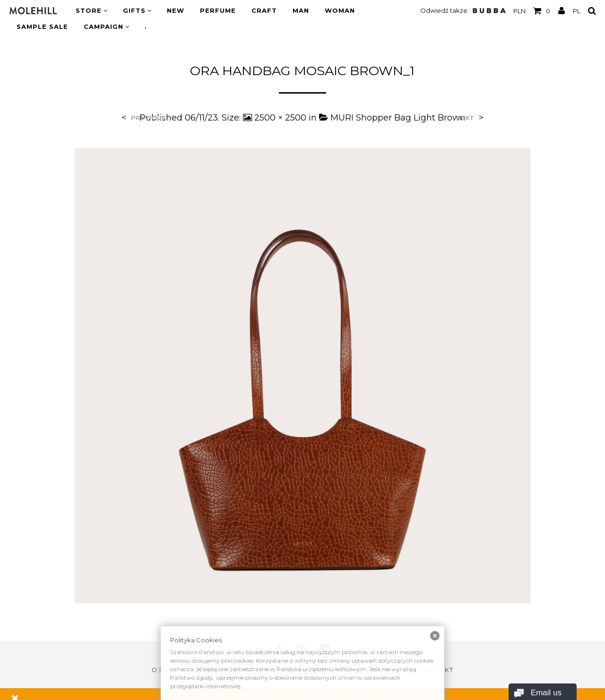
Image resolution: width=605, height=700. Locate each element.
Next (465, 118)
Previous (148, 118)
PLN (519, 11)
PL (577, 11)
